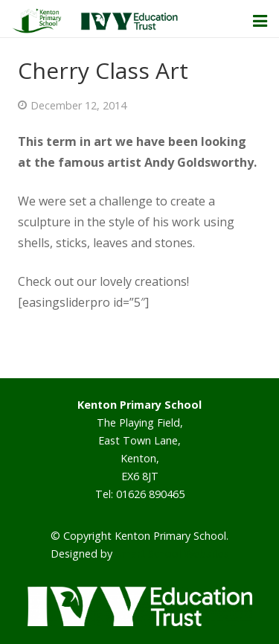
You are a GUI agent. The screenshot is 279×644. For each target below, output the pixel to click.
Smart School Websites (172, 554)
